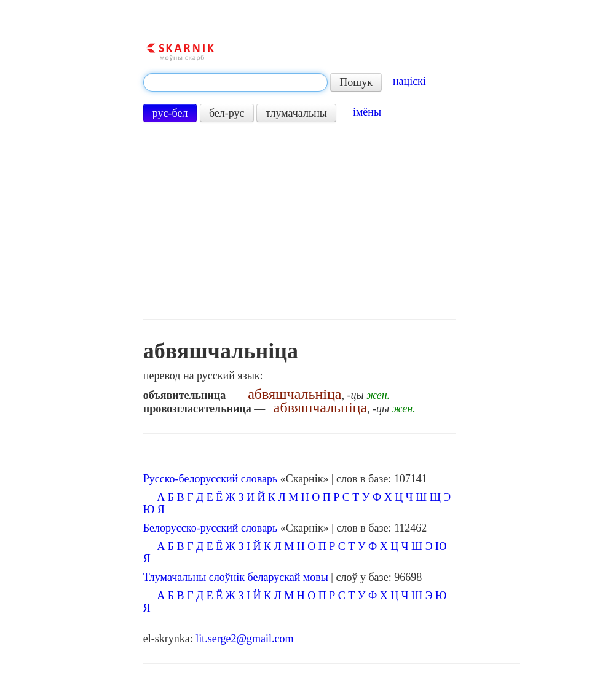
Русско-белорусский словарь (210, 479)
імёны (367, 112)
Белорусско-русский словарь (211, 528)
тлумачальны (296, 113)
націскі (409, 81)
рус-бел (170, 113)
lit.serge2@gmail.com (244, 639)
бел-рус (227, 113)
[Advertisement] (299, 221)
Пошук (356, 82)
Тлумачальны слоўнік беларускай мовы (236, 577)
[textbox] (235, 82)
